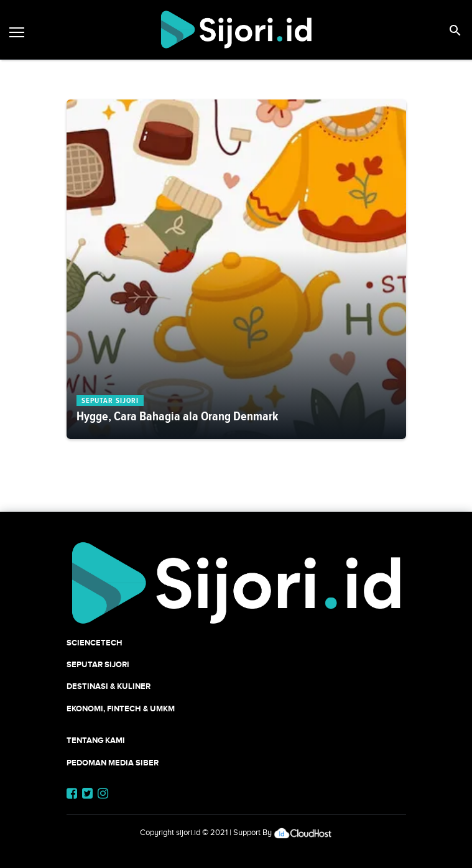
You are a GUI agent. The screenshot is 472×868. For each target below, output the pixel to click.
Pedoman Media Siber (113, 763)
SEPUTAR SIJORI (98, 664)
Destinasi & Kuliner (109, 686)
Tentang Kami (96, 740)
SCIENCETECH (95, 643)
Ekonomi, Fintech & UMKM (121, 709)
